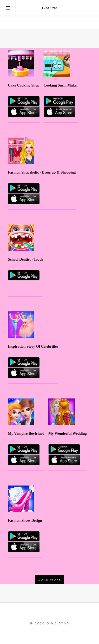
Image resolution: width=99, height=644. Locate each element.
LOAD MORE (50, 579)
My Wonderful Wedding (67, 434)
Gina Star (49, 8)
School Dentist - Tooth (25, 259)
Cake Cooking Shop (24, 85)
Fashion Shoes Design (25, 521)
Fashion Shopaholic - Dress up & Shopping (42, 172)
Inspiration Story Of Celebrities (33, 346)
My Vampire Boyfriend (26, 434)
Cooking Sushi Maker (61, 85)
